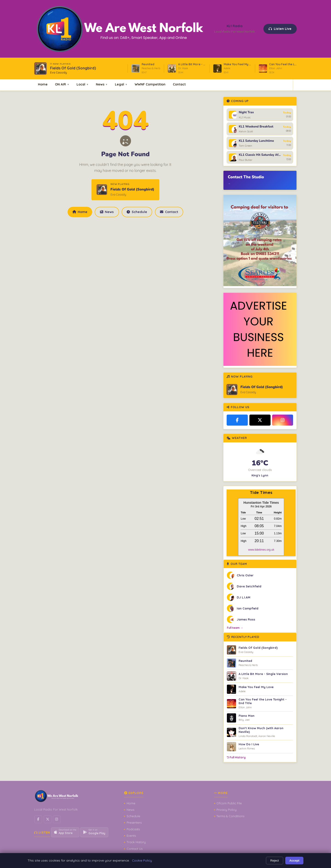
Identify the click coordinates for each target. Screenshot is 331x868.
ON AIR (62, 84)
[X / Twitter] (260, 420)
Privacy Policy (227, 810)
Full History (236, 757)
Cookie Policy (142, 860)
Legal (121, 84)
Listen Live (280, 29)
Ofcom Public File (229, 803)
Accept (294, 861)
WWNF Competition (150, 84)
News (102, 84)
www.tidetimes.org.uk (261, 550)
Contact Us (135, 849)
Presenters (134, 822)
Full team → (235, 628)
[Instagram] (283, 420)
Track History (136, 842)
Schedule (137, 212)
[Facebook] (237, 420)
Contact (179, 84)
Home (43, 84)
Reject (275, 861)
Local (83, 84)
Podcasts (133, 829)
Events (131, 836)
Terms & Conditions (230, 816)
